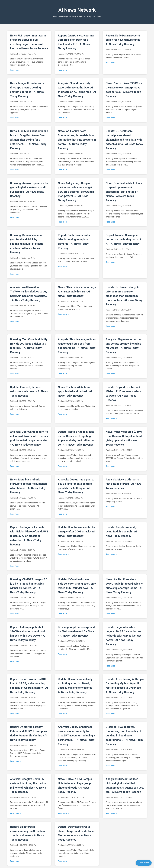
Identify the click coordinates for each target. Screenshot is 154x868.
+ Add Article (144, 863)
